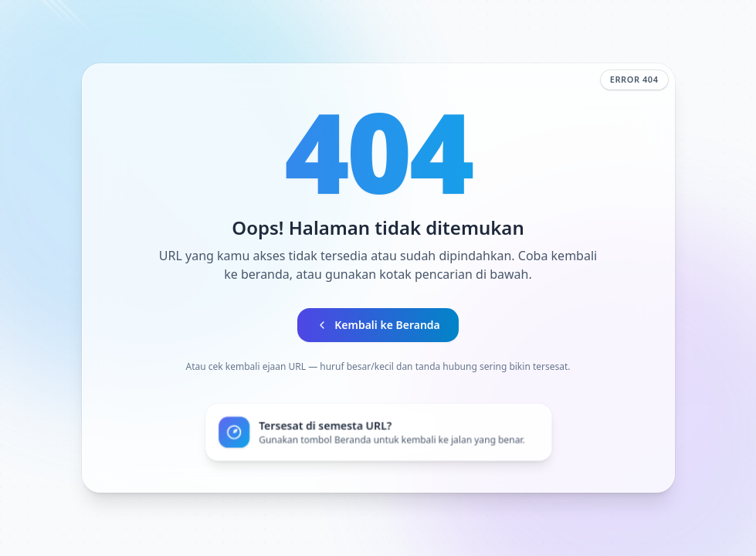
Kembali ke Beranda (378, 325)
